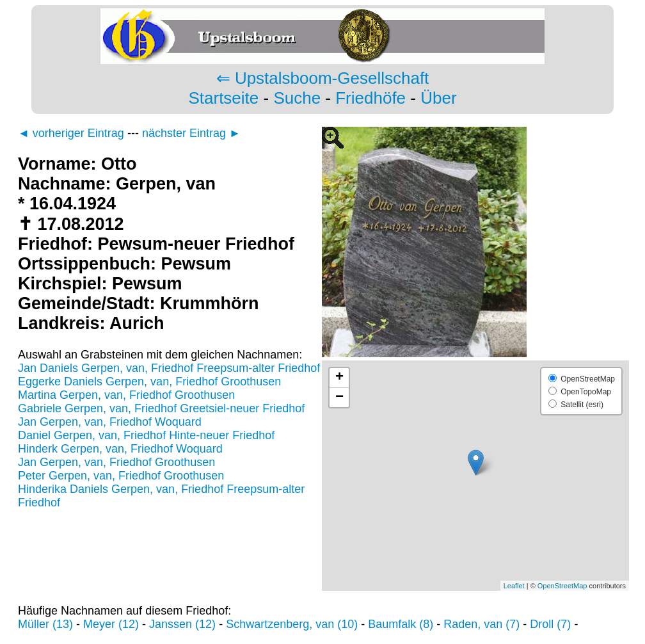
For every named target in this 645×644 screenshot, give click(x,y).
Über (438, 98)
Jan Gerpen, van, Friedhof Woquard (110, 422)
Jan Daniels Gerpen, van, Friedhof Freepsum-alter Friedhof (169, 368)
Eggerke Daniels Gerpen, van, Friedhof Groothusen (149, 382)
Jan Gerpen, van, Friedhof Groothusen (116, 462)
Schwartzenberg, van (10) (292, 624)
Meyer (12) (111, 624)
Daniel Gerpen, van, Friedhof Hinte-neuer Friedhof (146, 435)
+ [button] (339, 378)
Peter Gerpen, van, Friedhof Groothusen (121, 476)
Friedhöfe (370, 98)
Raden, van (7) (482, 624)
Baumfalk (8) (401, 624)
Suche (297, 98)
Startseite (223, 98)
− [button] (339, 398)
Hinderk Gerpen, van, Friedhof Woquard (120, 449)
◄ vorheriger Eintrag (71, 133)
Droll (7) (550, 624)
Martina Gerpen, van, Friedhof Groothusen (126, 395)
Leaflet (514, 586)
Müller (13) (45, 624)
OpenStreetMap (562, 586)
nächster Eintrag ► (191, 133)
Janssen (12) (182, 624)
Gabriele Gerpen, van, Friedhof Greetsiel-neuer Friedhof (161, 408)
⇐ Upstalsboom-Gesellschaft (323, 78)
